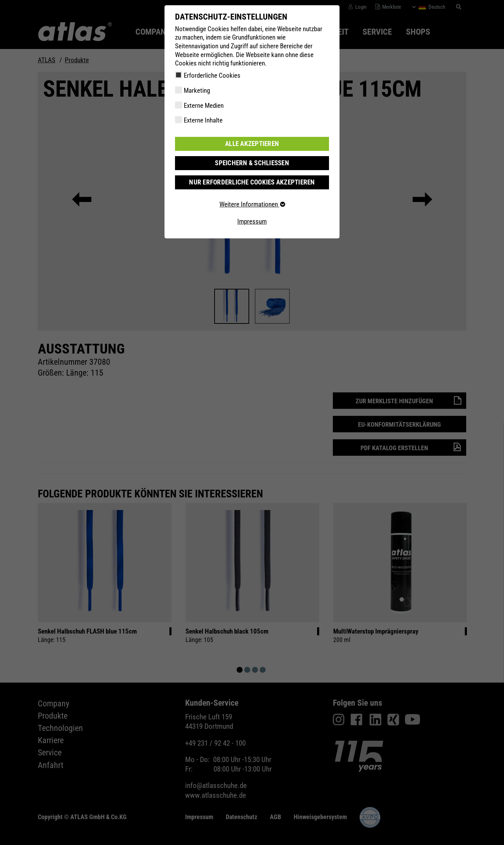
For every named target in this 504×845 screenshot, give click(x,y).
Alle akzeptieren (252, 144)
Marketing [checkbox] (197, 90)
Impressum (252, 221)
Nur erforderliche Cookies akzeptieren (252, 182)
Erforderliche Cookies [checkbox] (212, 75)
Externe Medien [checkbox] (204, 106)
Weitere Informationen (252, 204)
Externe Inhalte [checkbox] (203, 120)
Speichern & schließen (252, 163)
